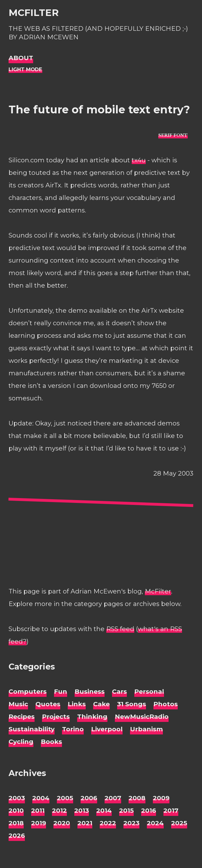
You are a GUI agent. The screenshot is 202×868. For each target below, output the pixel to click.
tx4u (139, 160)
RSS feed (120, 629)
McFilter (34, 13)
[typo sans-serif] (173, 135)
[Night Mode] (25, 70)
